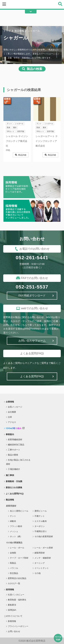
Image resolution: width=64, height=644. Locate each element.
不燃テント (40, 516)
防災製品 (14, 573)
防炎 (9, 127)
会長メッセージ (15, 407)
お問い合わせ (14, 631)
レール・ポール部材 (44, 548)
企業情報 (10, 402)
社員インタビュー (16, 595)
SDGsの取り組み (15, 428)
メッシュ (14, 531)
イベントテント (42, 568)
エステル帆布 (41, 521)
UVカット (11, 131)
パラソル (14, 568)
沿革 (10, 417)
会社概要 (12, 412)
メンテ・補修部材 (43, 558)
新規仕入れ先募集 (14, 488)
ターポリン (40, 526)
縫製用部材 (40, 553)
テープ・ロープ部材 (19, 558)
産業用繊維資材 (15, 440)
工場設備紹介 (14, 469)
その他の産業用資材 (44, 536)
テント (9, 124)
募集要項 (12, 605)
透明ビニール (41, 511)
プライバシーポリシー (18, 626)
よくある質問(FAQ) (15, 494)
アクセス (12, 422)
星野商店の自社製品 (17, 578)
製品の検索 (34, 69)
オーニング (40, 563)
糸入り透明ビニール (19, 511)
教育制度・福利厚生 (17, 600)
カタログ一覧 (14, 583)
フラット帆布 (16, 526)
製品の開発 (13, 455)
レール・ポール (17, 548)
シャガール (19, 124)
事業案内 (10, 434)
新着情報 (12, 621)
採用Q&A (12, 610)
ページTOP (58, 638)
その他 (38, 573)
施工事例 (10, 475)
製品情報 (19, 31)
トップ (7, 31)
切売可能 (21, 131)
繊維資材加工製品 (16, 445)
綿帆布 (13, 521)
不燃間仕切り (41, 531)
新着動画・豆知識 (14, 481)
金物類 (13, 553)
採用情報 (10, 590)
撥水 (15, 127)
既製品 (13, 563)
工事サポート (14, 450)
